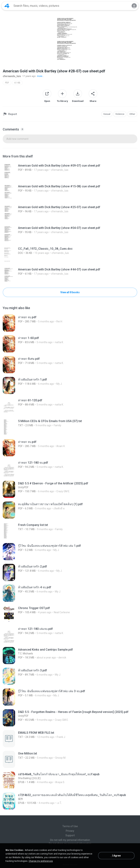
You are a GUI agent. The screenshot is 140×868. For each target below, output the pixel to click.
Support (70, 835)
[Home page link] (7, 6)
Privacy (70, 831)
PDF (7, 83)
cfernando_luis (12, 76)
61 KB (17, 83)
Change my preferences (41, 861)
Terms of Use (70, 826)
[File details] (70, 171)
